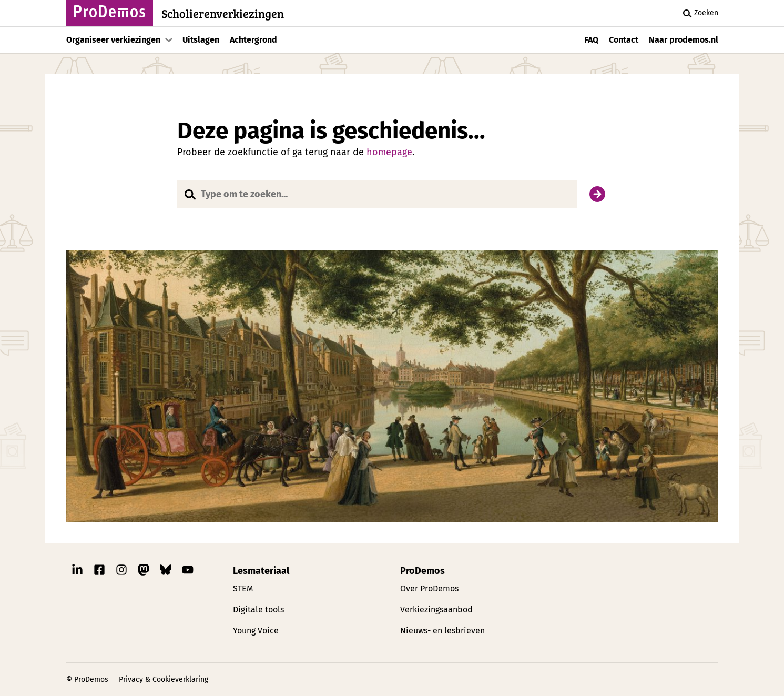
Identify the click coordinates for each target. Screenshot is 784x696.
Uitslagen (201, 40)
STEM (243, 588)
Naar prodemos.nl (684, 40)
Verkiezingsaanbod (436, 609)
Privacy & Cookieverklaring (164, 679)
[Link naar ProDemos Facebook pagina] (99, 572)
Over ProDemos (429, 588)
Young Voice (256, 631)
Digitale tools (258, 609)
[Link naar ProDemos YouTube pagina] (188, 572)
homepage (389, 152)
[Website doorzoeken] (377, 194)
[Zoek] (597, 194)
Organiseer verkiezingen (113, 40)
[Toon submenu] (169, 40)
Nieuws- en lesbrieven (442, 631)
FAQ (591, 40)
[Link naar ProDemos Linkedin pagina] (77, 572)
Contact (624, 40)
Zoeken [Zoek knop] (699, 13)
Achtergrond (253, 40)
